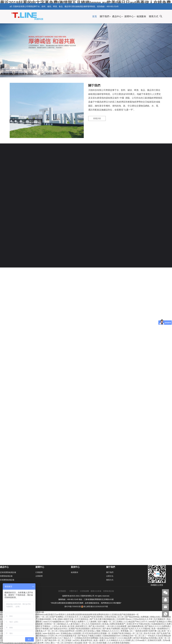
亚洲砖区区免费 (155, 640)
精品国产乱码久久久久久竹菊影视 (136, 629)
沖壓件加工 (74, 591)
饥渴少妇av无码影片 (108, 638)
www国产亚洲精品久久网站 (160, 622)
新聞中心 (129, 16)
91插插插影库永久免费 (161, 624)
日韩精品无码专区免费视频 (87, 638)
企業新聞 (39, 576)
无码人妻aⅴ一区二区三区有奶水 (59, 643)
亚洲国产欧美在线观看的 (80, 629)
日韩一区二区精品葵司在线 (45, 638)
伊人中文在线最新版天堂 (66, 636)
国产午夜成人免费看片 (76, 622)
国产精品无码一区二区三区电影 (58, 640)
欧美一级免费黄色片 (161, 629)
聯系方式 (154, 16)
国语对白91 (97, 629)
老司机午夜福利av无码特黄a (146, 638)
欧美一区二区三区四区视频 (95, 643)
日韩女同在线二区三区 (114, 617)
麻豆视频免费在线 (136, 626)
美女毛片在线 (150, 633)
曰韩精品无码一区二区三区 (133, 636)
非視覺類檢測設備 (7, 580)
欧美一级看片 (100, 640)
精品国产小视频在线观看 (41, 619)
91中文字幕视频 (42, 629)
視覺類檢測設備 (6, 576)
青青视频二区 (127, 631)
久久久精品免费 (125, 638)
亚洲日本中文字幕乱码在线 (139, 624)
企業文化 (110, 576)
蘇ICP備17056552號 (73, 606)
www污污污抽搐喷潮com (54, 622)
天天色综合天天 (72, 617)
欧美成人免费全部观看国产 (114, 624)
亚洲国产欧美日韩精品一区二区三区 (127, 633)
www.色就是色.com (51, 633)
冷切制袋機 (84, 591)
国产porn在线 (36, 633)
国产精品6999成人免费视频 (137, 617)
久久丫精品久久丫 (66, 638)
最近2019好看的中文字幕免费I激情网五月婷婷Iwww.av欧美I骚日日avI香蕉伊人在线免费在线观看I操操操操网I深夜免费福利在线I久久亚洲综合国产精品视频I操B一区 (69, 614)
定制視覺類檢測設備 (8, 572)
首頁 (95, 16)
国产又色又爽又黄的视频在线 (103, 619)
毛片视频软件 (160, 619)
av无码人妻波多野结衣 (83, 640)
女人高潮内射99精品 (24, 643)
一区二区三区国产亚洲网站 (52, 617)
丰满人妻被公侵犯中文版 (63, 619)
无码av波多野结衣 (67, 631)
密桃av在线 (155, 617)
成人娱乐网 (39, 643)
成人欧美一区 (164, 631)
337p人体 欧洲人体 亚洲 (64, 626)
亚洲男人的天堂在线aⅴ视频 (88, 631)
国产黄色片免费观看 (112, 629)
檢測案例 (141, 16)
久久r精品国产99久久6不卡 (136, 622)
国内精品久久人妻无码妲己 (69, 624)
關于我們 (104, 16)
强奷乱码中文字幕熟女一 (42, 626)
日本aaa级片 (141, 640)
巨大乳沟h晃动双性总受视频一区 (97, 633)
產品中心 (117, 16)
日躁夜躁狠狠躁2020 (112, 636)
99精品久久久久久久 (111, 631)
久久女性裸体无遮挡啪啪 (119, 643)
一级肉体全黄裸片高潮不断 (145, 631)
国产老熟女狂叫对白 (59, 629)
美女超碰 (78, 643)
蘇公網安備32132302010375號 (95, 606)
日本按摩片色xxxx (124, 619)
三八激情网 (92, 622)
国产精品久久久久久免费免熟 (158, 626)
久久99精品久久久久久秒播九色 (121, 640)
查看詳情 (97, 118)
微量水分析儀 (96, 591)
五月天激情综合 (82, 619)
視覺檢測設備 (108, 591)
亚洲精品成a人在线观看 (71, 633)
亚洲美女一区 (50, 624)
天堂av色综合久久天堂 (143, 619)
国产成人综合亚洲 (97, 626)
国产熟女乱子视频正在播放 (90, 636)
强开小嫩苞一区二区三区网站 (110, 622)
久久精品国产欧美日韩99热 (92, 617)
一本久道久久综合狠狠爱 (116, 626)
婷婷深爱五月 (82, 626)
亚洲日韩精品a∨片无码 (44, 636)
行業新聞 (39, 572)
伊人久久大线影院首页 (92, 624)
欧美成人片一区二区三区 (47, 631)
